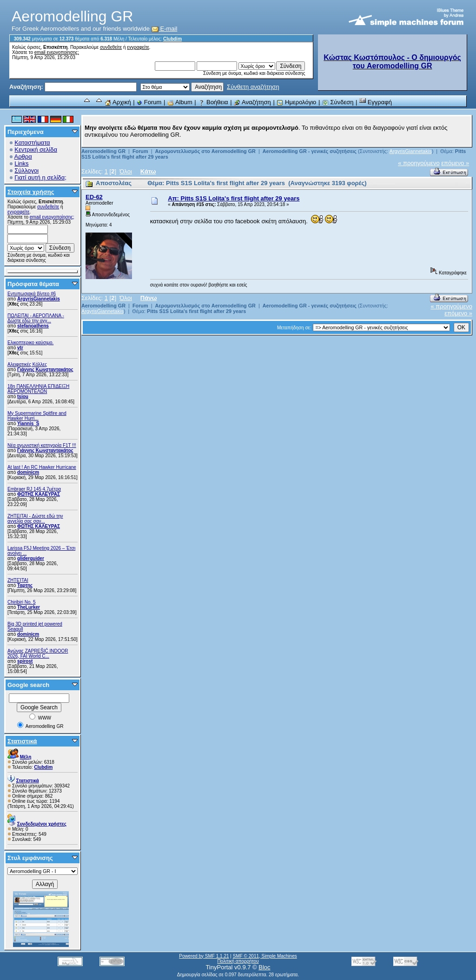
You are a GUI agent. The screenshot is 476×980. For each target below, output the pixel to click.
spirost (25, 661)
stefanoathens (33, 326)
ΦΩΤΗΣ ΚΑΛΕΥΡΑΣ (39, 494)
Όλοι (126, 171)
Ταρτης (25, 585)
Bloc (264, 967)
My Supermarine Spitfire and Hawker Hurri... (37, 416)
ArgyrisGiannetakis (39, 299)
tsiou (23, 397)
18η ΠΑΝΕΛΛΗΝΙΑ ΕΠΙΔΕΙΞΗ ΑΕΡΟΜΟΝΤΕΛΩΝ (38, 389)
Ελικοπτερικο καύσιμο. (30, 343)
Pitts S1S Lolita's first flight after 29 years (196, 311)
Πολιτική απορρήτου (238, 961)
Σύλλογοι (26, 170)
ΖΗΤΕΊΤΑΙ (18, 580)
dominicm (28, 472)
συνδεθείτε (111, 47)
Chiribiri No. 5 (22, 602)
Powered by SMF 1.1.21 (204, 956)
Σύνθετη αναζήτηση (253, 87)
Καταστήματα (32, 143)
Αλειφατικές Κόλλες (27, 364)
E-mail (165, 29)
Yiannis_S (28, 423)
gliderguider (31, 558)
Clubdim (172, 39)
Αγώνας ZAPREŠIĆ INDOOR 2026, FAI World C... (38, 653)
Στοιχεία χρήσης (31, 192)
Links (21, 163)
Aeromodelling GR (103, 151)
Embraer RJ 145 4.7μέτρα (34, 489)
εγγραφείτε (138, 47)
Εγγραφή (376, 102)
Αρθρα (23, 157)
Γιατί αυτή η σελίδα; (40, 177)
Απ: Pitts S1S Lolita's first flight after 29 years (234, 198)
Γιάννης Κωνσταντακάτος (45, 370)
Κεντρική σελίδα (36, 150)
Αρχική (118, 102)
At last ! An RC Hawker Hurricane (42, 467)
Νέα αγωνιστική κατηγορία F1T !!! (42, 445)
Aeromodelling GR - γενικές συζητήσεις (310, 151)
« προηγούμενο (419, 163)
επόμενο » (455, 163)
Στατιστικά (22, 741)
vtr (20, 348)
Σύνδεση (338, 102)
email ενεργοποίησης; (57, 52)
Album (180, 102)
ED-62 (94, 197)
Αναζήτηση (252, 102)
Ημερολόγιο (296, 102)
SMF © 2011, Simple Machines (265, 956)
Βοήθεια (213, 102)
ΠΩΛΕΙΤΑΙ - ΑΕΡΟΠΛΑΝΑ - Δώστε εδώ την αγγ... (36, 318)
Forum (149, 102)
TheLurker (29, 607)
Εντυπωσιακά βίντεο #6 (32, 294)
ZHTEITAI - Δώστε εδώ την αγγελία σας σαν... (35, 519)
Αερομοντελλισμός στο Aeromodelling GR (205, 151)
